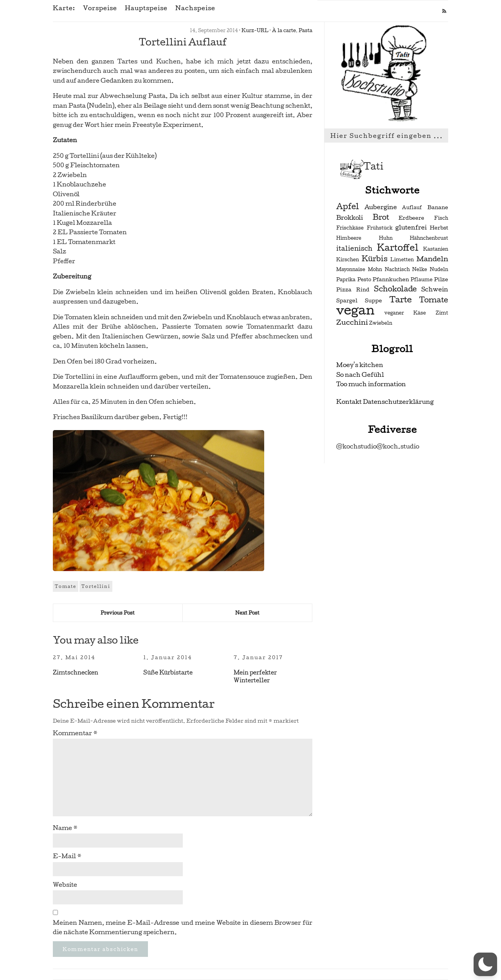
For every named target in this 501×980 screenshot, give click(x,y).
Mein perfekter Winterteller (255, 676)
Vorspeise (100, 8)
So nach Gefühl (360, 375)
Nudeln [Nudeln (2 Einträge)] (439, 269)
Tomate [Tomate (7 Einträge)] (434, 300)
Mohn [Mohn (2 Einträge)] (375, 269)
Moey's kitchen (360, 365)
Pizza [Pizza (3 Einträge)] (344, 290)
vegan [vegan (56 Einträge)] (355, 310)
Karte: (64, 8)
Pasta (305, 31)
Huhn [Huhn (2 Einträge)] (386, 238)
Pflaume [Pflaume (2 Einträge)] (422, 280)
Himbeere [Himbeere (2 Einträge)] (349, 238)
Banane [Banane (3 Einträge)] (438, 207)
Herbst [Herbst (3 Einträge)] (439, 228)
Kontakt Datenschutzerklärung (385, 402)
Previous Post (118, 613)
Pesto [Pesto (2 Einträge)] (364, 280)
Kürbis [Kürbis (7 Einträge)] (375, 259)
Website (65, 885)
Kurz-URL (255, 31)
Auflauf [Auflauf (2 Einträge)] (412, 208)
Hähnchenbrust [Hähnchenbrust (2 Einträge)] (429, 238)
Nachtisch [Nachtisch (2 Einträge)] (397, 269)
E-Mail (67, 856)
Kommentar (75, 733)
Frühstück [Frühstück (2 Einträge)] (380, 228)
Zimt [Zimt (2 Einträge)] (442, 313)
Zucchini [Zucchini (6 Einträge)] (352, 322)
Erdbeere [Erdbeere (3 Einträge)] (411, 218)
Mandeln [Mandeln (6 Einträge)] (432, 259)
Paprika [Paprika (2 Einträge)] (346, 280)
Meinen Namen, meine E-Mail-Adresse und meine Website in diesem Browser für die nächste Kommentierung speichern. (183, 927)
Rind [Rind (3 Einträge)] (363, 290)
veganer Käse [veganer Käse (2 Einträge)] (405, 313)
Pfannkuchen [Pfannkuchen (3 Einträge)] (391, 279)
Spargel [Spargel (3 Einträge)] (347, 301)
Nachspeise (195, 8)
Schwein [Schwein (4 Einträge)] (435, 289)
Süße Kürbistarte (168, 673)
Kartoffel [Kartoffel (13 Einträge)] (398, 248)
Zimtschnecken (76, 673)
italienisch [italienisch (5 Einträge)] (354, 249)
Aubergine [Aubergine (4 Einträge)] (381, 207)
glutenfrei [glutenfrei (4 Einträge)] (411, 228)
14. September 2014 (214, 31)
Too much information (371, 384)
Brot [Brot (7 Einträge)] (381, 217)
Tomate (66, 586)
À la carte (284, 31)
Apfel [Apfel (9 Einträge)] (348, 206)
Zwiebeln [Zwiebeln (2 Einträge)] (381, 323)
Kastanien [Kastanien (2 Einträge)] (436, 249)
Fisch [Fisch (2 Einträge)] (441, 218)
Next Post (247, 613)
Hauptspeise (146, 8)
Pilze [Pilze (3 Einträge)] (441, 279)
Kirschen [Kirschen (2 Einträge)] (348, 260)
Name (65, 828)
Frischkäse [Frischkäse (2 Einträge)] (350, 228)
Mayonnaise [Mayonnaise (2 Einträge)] (351, 269)
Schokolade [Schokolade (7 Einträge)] (395, 289)
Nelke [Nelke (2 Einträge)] (420, 269)
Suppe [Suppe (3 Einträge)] (373, 301)
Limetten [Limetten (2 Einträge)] (402, 260)
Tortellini (96, 586)
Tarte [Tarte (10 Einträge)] (401, 299)
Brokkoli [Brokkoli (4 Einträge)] (350, 218)
